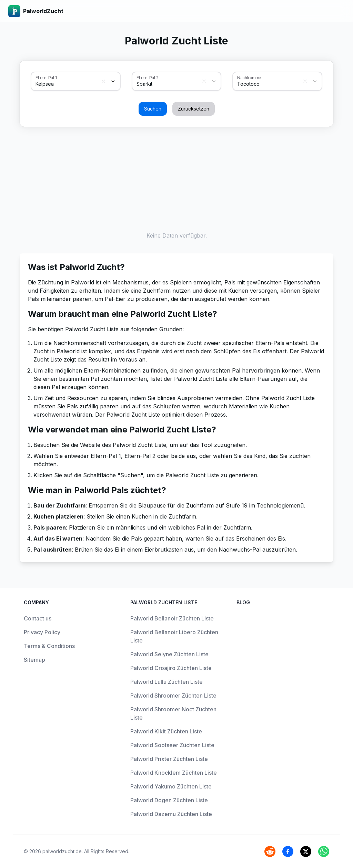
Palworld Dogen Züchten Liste (169, 800)
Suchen (153, 109)
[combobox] (66, 84)
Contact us (38, 618)
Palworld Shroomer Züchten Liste (173, 696)
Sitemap (34, 660)
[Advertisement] (176, 178)
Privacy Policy (42, 632)
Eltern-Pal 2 (148, 77)
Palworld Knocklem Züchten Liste (174, 773)
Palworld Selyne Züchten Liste (169, 654)
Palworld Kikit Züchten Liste (166, 731)
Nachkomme (249, 77)
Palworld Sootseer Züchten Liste (172, 745)
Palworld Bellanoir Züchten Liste (172, 618)
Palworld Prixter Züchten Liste (169, 759)
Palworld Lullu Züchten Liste (167, 682)
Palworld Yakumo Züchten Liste (171, 786)
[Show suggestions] (113, 81)
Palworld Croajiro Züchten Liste (171, 668)
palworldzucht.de (62, 851)
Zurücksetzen (194, 109)
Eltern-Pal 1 (46, 77)
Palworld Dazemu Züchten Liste (171, 814)
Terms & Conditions (49, 646)
